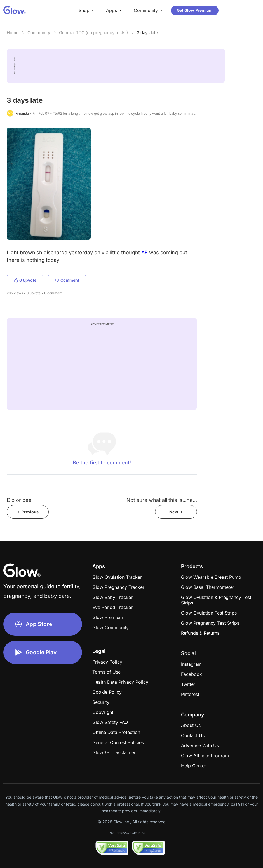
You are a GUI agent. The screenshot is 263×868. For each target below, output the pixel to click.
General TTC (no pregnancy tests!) (93, 33)
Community (39, 33)
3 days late (147, 33)
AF (145, 252)
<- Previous (28, 512)
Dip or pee (19, 500)
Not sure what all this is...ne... (162, 500)
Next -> (176, 512)
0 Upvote (25, 280)
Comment (67, 280)
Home (13, 33)
